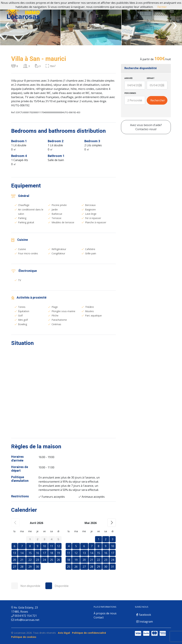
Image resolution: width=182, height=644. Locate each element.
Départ (151, 78)
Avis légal (64, 633)
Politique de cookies (24, 637)
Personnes (130, 93)
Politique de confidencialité (89, 633)
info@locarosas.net (27, 620)
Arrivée (128, 78)
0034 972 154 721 (26, 616)
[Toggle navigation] (172, 11)
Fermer (162, 7)
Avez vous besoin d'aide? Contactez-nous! (146, 127)
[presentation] (7, 23)
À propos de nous (105, 613)
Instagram (145, 622)
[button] (112, 523)
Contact (99, 617)
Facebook (144, 615)
